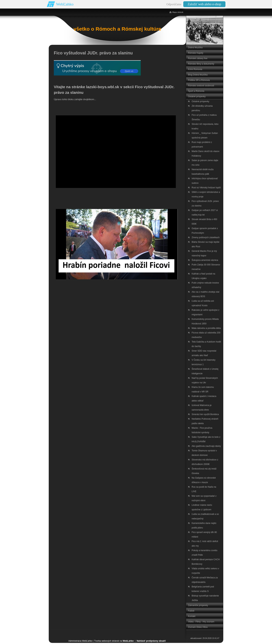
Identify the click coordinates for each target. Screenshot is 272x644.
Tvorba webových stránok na (114, 641)
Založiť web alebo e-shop (204, 4)
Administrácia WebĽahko (80, 641)
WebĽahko (65, 4)
